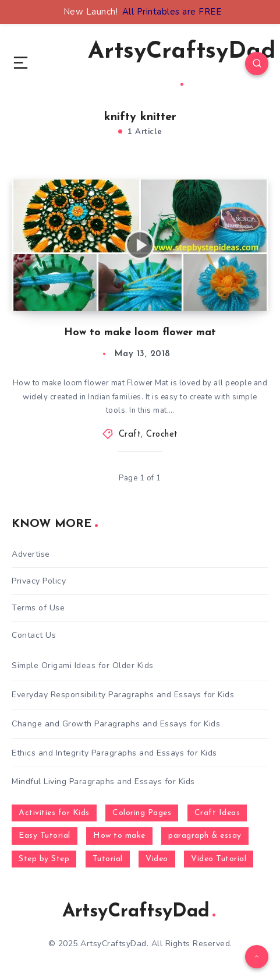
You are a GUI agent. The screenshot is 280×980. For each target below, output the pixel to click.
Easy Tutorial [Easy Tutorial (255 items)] (45, 836)
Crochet (162, 435)
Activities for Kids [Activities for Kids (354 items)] (54, 813)
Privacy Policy (39, 581)
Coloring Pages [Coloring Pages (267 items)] (142, 813)
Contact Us (34, 635)
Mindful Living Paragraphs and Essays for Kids (103, 781)
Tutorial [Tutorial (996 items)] (108, 859)
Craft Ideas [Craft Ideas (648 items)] (217, 813)
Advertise (31, 554)
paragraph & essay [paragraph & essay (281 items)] (205, 836)
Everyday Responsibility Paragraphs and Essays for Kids (123, 695)
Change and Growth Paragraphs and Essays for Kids (116, 724)
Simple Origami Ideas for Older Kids (83, 665)
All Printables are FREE (172, 12)
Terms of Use (38, 608)
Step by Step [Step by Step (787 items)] (44, 859)
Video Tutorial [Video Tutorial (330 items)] (219, 859)
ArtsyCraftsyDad (182, 63)
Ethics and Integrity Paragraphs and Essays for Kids (114, 753)
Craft (130, 435)
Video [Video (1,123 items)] (157, 859)
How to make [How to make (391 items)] (119, 836)
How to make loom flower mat (140, 333)
